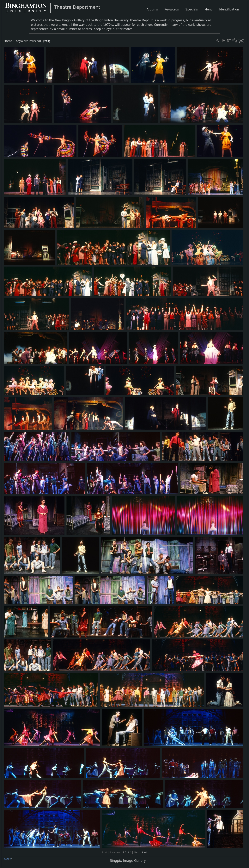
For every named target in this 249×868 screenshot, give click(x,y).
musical (35, 41)
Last (145, 852)
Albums (152, 9)
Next (137, 852)
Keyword (22, 41)
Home (8, 41)
